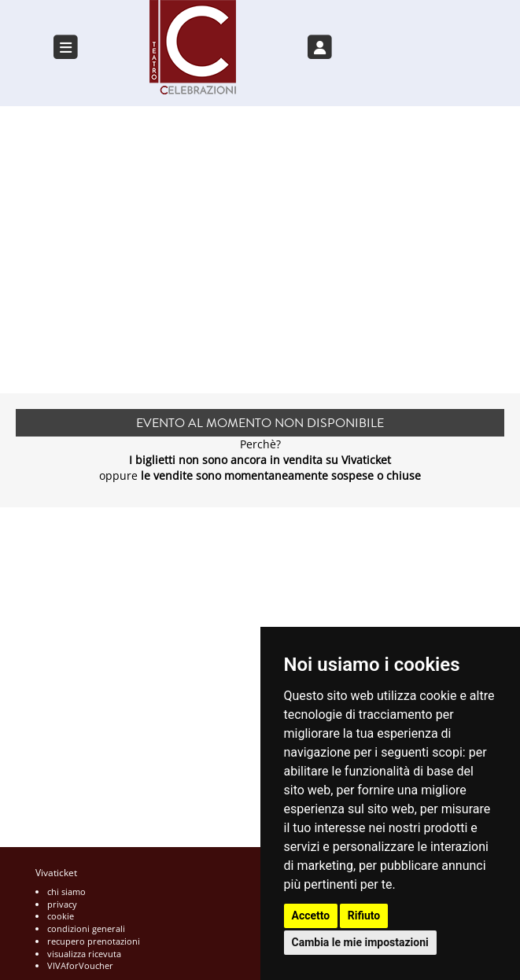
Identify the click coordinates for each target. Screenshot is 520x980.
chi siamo (66, 892)
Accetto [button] (311, 916)
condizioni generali (86, 928)
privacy (62, 904)
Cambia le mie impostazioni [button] (360, 942)
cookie (61, 916)
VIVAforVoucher (80, 965)
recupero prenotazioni (94, 941)
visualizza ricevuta (84, 954)
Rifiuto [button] (364, 916)
